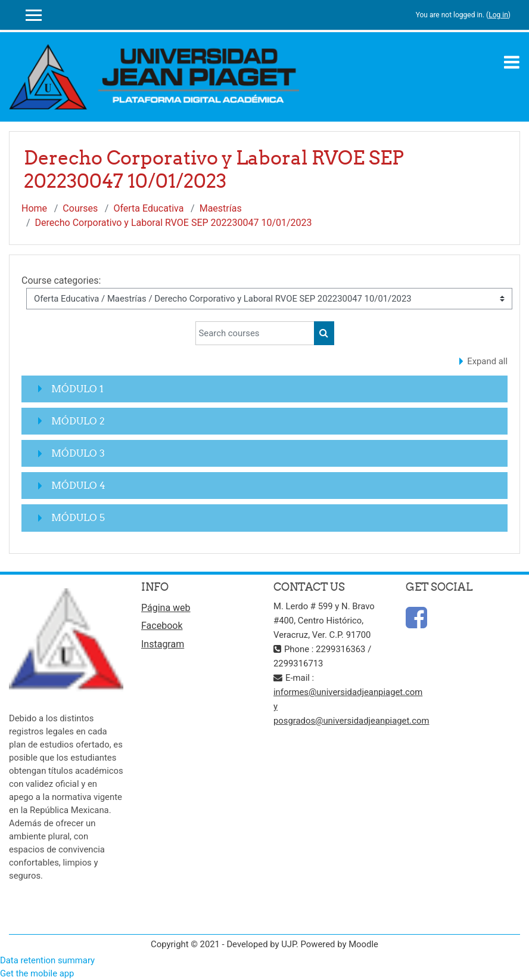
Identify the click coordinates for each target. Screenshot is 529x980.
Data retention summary (47, 960)
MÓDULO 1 (77, 389)
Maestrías (221, 208)
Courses (80, 208)
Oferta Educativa (148, 208)
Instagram (163, 644)
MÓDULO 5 (78, 517)
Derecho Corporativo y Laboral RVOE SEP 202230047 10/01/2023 (174, 223)
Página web (166, 608)
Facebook (162, 626)
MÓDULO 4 (78, 485)
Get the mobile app (37, 973)
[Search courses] (255, 333)
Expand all (487, 361)
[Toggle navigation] (512, 62)
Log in (498, 15)
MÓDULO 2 (78, 421)
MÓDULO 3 (78, 453)
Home (34, 208)
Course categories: (61, 280)
